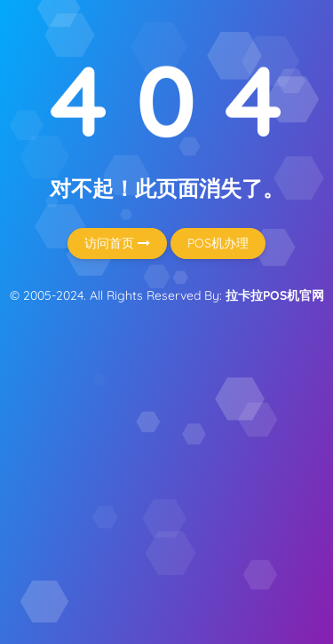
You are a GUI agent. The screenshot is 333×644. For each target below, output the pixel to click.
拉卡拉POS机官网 (275, 295)
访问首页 (117, 243)
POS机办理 (218, 243)
